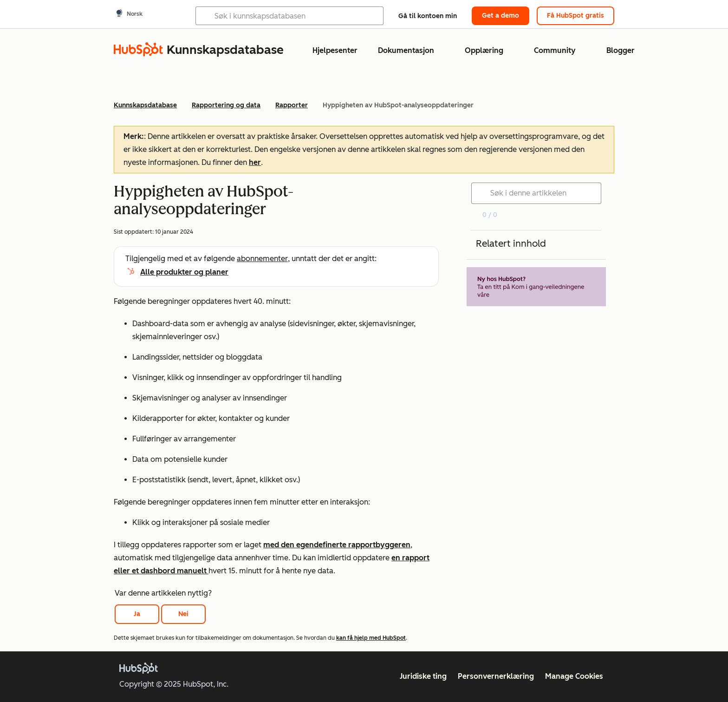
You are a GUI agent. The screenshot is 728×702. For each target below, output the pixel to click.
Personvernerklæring (496, 676)
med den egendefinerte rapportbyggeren (337, 545)
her (255, 162)
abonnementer (262, 259)
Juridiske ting (423, 676)
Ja (137, 614)
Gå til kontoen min (428, 16)
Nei (183, 614)
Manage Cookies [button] (574, 676)
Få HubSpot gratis (575, 16)
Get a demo (500, 16)
